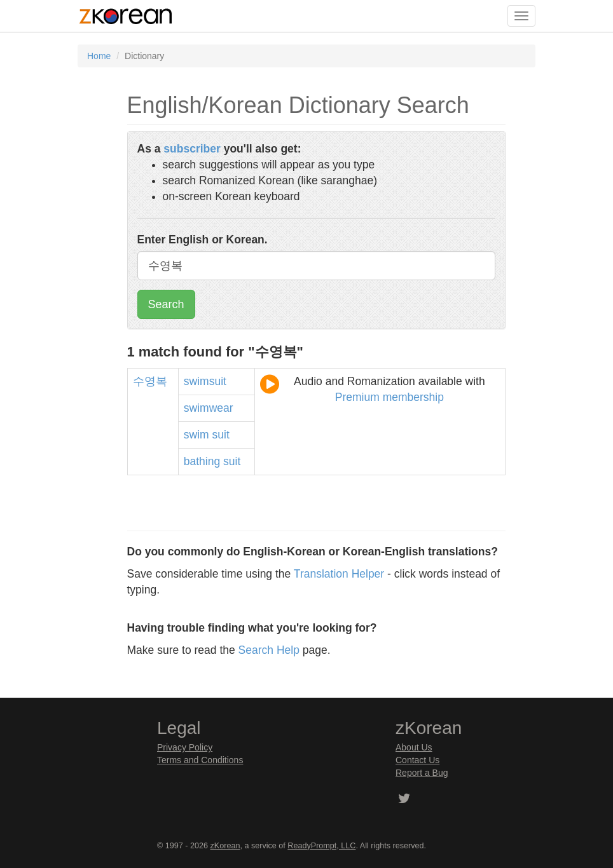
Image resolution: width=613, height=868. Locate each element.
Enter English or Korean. (203, 240)
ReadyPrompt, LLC (321, 846)
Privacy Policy (185, 747)
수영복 (150, 381)
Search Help (269, 650)
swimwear (209, 408)
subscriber (192, 149)
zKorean (225, 846)
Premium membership (389, 397)
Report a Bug (422, 773)
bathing (202, 461)
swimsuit (205, 381)
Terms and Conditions (200, 760)
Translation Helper (339, 574)
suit (221, 435)
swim (196, 435)
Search (166, 304)
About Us (414, 747)
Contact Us (417, 760)
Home (99, 56)
